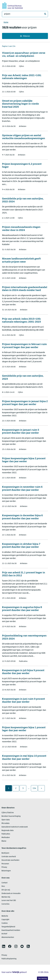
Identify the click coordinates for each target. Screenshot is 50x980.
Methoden (6, 838)
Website (5, 916)
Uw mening (42, 979)
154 (35, 788)
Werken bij (6, 897)
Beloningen (6, 871)
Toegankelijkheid (8, 927)
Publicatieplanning (9, 959)
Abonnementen (8, 937)
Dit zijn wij (6, 890)
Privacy (4, 867)
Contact (4, 883)
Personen (5, 864)
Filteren (25, 36)
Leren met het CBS (9, 901)
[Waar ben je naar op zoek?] (25, 14)
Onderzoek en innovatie (11, 893)
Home (6, 22)
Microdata (5, 823)
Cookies (5, 923)
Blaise (4, 841)
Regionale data (7, 831)
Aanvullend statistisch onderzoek (15, 827)
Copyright (5, 920)
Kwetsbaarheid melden (11, 930)
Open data (6, 820)
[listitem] (4, 946)
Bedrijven (5, 853)
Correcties (6, 904)
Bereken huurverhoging (11, 816)
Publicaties (6, 834)
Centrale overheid (9, 857)
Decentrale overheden (10, 860)
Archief (4, 934)
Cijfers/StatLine (8, 813)
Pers (3, 886)
